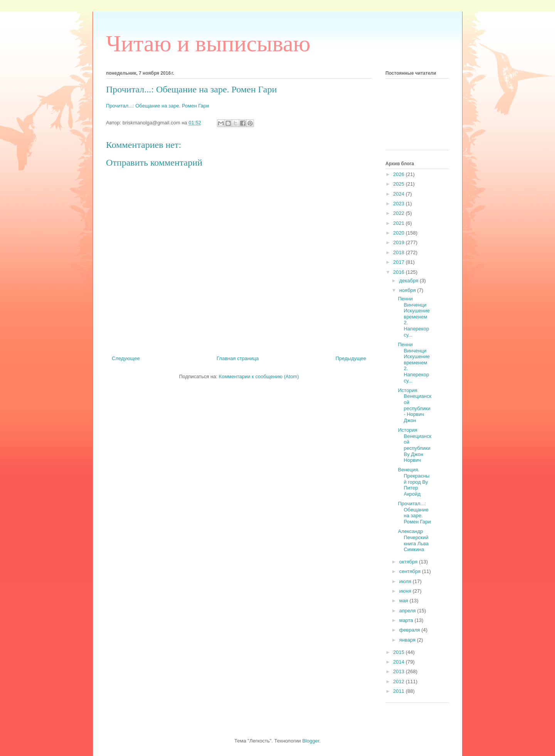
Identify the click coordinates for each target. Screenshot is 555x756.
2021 (399, 223)
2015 (399, 652)
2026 (399, 174)
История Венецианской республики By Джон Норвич (415, 445)
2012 (399, 681)
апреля (408, 611)
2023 (399, 204)
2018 (399, 252)
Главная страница (238, 358)
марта (407, 620)
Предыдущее (351, 358)
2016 (399, 272)
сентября (411, 571)
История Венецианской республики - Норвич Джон (415, 405)
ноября (408, 290)
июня (406, 591)
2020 (399, 233)
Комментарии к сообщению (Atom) (259, 376)
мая (404, 601)
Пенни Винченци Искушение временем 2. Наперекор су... (414, 317)
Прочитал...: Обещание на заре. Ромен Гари (157, 106)
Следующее (126, 358)
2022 (399, 213)
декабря (410, 281)
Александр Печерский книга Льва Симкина (413, 540)
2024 (399, 194)
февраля (410, 630)
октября (409, 562)
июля (406, 581)
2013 (399, 671)
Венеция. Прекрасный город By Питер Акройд (414, 482)
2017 (399, 262)
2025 (399, 184)
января (408, 640)
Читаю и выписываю (208, 44)
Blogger (311, 741)
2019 (399, 242)
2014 (399, 662)
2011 (399, 691)
